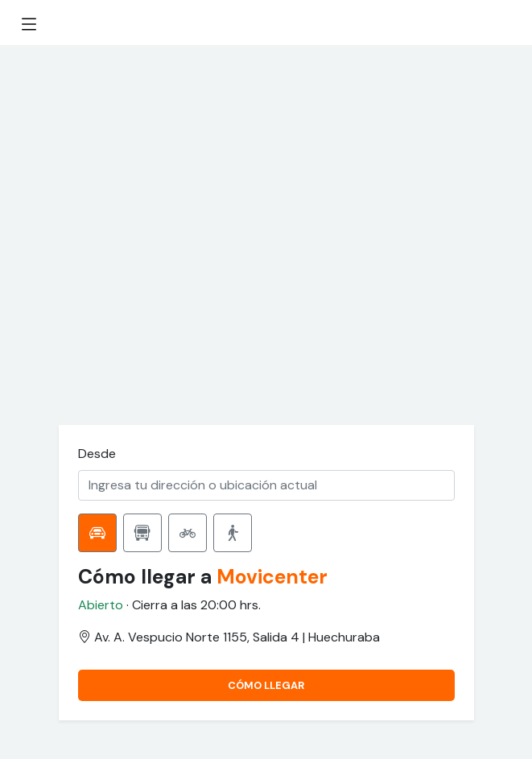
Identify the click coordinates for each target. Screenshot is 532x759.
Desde (97, 454)
